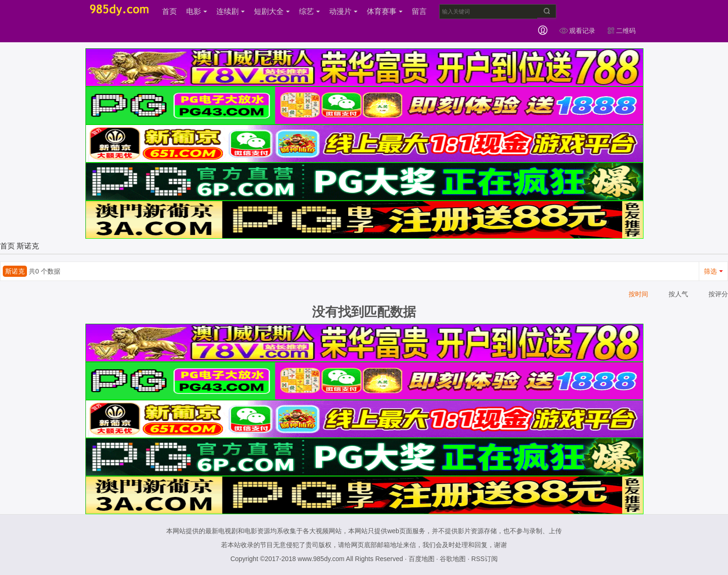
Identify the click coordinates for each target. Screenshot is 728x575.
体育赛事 (385, 11)
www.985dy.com (321, 559)
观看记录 (577, 31)
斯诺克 (28, 246)
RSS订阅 (484, 559)
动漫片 (343, 11)
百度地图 (422, 559)
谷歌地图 (453, 559)
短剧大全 (272, 11)
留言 (419, 11)
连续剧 (231, 11)
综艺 (309, 11)
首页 (169, 11)
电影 (197, 11)
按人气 (678, 294)
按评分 (718, 294)
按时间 (638, 294)
